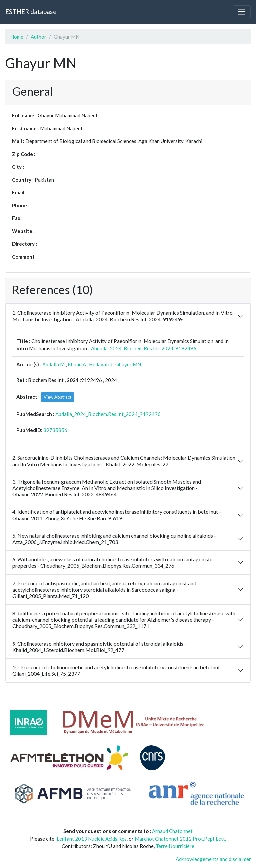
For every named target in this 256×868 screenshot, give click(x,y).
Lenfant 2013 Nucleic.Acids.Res (92, 839)
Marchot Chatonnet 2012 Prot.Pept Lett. (180, 839)
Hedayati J (101, 364)
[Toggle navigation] (242, 12)
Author (38, 37)
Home (17, 37)
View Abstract (57, 397)
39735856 (55, 430)
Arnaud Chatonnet (172, 831)
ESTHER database (31, 11)
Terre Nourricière (175, 846)
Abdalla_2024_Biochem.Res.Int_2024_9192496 (144, 348)
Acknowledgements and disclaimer (213, 859)
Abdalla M (53, 364)
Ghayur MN (128, 364)
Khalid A (77, 364)
